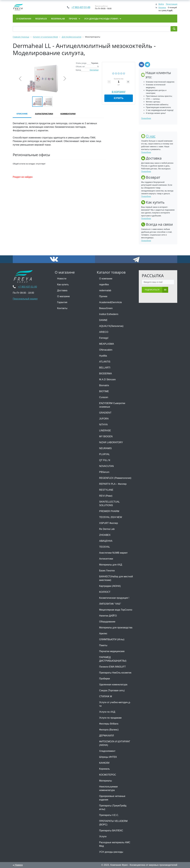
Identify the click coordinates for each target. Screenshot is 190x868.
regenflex (104, 285)
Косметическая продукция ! (114, 598)
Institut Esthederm (109, 314)
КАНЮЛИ (104, 763)
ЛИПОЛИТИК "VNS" (110, 604)
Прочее (103, 296)
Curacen (104, 397)
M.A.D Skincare (107, 379)
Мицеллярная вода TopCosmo (116, 610)
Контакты (62, 308)
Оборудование (107, 622)
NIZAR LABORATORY (111, 442)
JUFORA (104, 419)
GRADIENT (105, 413)
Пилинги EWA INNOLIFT (112, 667)
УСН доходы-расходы (111, 852)
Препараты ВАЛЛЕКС (111, 831)
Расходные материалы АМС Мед (115, 844)
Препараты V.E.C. (109, 815)
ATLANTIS (105, 362)
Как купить (63, 285)
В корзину (119, 91)
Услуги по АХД (107, 712)
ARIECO (104, 332)
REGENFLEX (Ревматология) (115, 478)
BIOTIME (104, 391)
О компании (106, 279)
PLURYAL (104, 454)
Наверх (18, 865)
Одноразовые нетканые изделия (112, 798)
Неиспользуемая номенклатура (108, 788)
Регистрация (172, 4)
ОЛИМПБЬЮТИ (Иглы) (112, 639)
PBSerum (104, 472)
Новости (62, 279)
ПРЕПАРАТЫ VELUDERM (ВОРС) (113, 823)
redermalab (105, 290)
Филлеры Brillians (109, 724)
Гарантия (62, 302)
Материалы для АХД (111, 565)
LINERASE (105, 431)
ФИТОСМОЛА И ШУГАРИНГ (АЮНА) (115, 743)
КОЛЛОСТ (105, 592)
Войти (161, 4)
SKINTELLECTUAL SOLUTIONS (109, 504)
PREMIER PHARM (109, 511)
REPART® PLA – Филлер (113, 484)
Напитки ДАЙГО (108, 616)
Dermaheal (94, 70)
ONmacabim (106, 350)
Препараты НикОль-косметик (115, 673)
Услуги (103, 836)
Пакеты (103, 645)
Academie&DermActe (111, 302)
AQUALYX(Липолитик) (111, 326)
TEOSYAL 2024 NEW (111, 517)
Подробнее (146, 118)
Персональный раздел (25, 299)
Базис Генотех (107, 571)
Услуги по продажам (110, 718)
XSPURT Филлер (109, 523)
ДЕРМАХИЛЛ (107, 736)
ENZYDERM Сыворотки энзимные (112, 405)
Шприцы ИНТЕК (108, 757)
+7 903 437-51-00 (81, 7)
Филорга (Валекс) (109, 730)
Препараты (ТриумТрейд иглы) (113, 807)
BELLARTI (105, 368)
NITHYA (103, 425)
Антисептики (106, 559)
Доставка (62, 290)
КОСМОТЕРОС (108, 775)
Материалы (106, 781)
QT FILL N (105, 460)
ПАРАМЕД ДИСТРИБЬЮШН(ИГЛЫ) (113, 659)
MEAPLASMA (107, 344)
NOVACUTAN (106, 466)
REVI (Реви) (106, 496)
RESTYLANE (106, 490)
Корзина (162, 7)
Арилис (103, 633)
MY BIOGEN (106, 436)
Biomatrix (104, 385)
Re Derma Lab (107, 529)
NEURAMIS (105, 448)
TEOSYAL (105, 547)
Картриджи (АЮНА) (110, 586)
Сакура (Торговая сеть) (112, 690)
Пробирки (104, 679)
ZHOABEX (105, 535)
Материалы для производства (116, 628)
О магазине (63, 296)
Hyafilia (103, 356)
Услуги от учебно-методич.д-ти (115, 704)
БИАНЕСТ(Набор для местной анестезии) (116, 578)
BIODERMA (105, 374)
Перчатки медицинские (112, 651)
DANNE (103, 320)
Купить (119, 98)
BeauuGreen (106, 308)
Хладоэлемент (107, 751)
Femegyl (104, 338)
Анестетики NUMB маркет (113, 553)
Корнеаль (104, 769)
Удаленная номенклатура (113, 685)
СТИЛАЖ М (106, 696)
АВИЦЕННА (106, 541)
